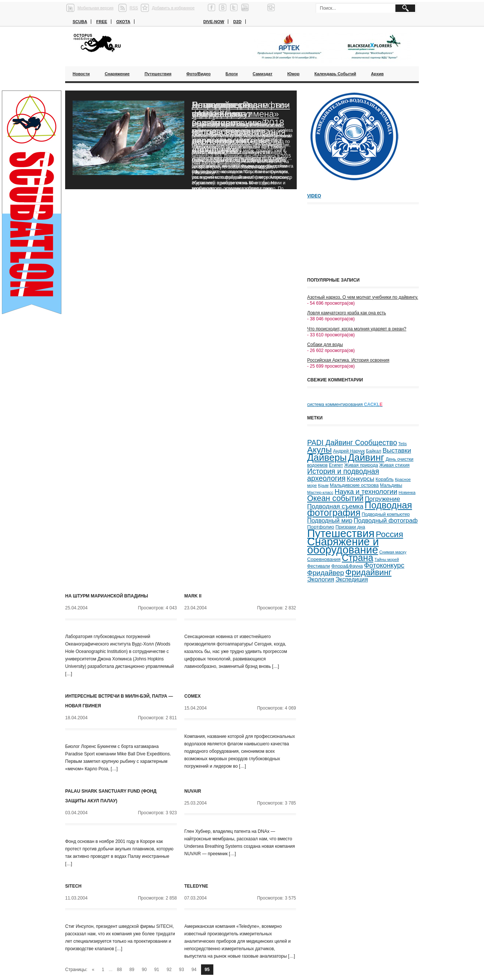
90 (144, 970)
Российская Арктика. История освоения (348, 360)
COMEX (192, 696)
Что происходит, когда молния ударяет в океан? (357, 329)
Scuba (80, 22)
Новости (81, 74)
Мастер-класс (320, 492)
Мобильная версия (95, 8)
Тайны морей (387, 559)
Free (101, 22)
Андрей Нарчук (349, 451)
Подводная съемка (335, 506)
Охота (123, 22)
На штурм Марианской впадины (107, 596)
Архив (377, 74)
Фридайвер (326, 573)
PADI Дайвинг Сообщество (352, 443)
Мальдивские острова (354, 485)
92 (169, 970)
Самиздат (263, 74)
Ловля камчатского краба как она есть (347, 313)
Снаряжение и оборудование (343, 546)
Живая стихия (394, 465)
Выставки (397, 450)
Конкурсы (360, 479)
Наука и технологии (366, 491)
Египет (336, 465)
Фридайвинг (369, 572)
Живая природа (361, 465)
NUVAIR (193, 791)
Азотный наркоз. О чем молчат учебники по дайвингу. (363, 297)
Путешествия (158, 74)
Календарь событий (335, 74)
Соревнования (324, 559)
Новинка (407, 492)
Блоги (232, 74)
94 (194, 970)
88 (119, 970)
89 (132, 970)
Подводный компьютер (386, 514)
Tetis (403, 444)
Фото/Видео (198, 74)
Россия (389, 534)
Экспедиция (352, 579)
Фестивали (319, 566)
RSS (134, 8)
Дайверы (327, 457)
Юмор (294, 74)
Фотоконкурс (384, 565)
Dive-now (214, 22)
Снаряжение (117, 74)
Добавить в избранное (173, 8)
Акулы (319, 450)
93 (181, 970)
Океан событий (335, 498)
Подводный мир (330, 520)
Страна (358, 558)
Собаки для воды (325, 345)
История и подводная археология (343, 475)
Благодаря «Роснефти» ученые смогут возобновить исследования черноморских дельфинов (240, 127)
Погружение (383, 499)
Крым (323, 485)
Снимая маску (393, 552)
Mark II (193, 596)
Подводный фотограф (386, 521)
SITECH (73, 886)
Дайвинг (366, 457)
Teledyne (196, 886)
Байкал (374, 451)
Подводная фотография (360, 509)
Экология (321, 579)
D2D (238, 22)
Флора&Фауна (347, 566)
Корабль (385, 479)
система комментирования (345, 405)
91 (157, 970)
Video (314, 196)
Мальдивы (391, 485)
